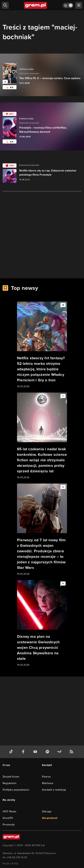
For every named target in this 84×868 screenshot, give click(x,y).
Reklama (48, 783)
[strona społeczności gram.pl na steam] (60, 752)
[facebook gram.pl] (24, 752)
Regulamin (9, 783)
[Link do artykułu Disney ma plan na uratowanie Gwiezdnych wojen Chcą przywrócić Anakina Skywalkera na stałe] (42, 623)
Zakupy (47, 811)
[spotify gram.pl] (48, 752)
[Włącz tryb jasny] (68, 5)
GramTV (8, 818)
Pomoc (46, 777)
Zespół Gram (11, 777)
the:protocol (50, 818)
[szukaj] (5, 5)
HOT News (10, 811)
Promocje (9, 824)
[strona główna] (36, 5)
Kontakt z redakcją (54, 790)
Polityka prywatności (16, 790)
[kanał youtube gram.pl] (36, 752)
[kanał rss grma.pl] (72, 752)
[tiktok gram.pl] (12, 752)
